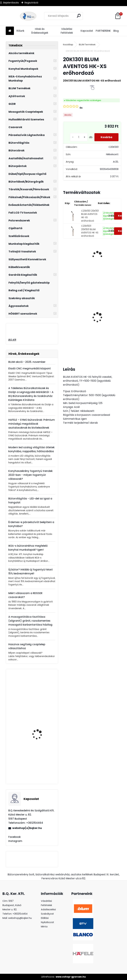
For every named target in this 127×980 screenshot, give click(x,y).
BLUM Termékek (87, 45)
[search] (79, 16)
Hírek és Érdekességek (40, 31)
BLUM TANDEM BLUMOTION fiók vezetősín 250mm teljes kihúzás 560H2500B (41, 765)
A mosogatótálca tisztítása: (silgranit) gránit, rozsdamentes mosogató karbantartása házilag (30, 621)
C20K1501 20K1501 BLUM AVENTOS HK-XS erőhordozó (90, 231)
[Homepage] (10, 31)
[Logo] (28, 16)
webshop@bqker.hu (20, 918)
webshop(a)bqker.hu (27, 828)
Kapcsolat (87, 31)
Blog (116, 31)
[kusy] (78, 137)
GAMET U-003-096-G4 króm (40, 689)
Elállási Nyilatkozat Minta (47, 922)
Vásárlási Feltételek (67, 31)
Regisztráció (31, 3)
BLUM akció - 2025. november (27, 362)
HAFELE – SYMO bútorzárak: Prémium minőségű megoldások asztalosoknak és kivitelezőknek (32, 424)
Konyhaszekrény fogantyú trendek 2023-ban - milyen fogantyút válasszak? (30, 475)
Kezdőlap (68, 45)
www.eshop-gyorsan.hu (71, 977)
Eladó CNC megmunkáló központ (30, 368)
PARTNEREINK (103, 31)
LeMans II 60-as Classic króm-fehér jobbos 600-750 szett (75, 321)
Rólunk (20, 31)
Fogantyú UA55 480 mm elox (41, 717)
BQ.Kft (12, 340)
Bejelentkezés (11, 3)
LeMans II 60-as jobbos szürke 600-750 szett (102, 312)
